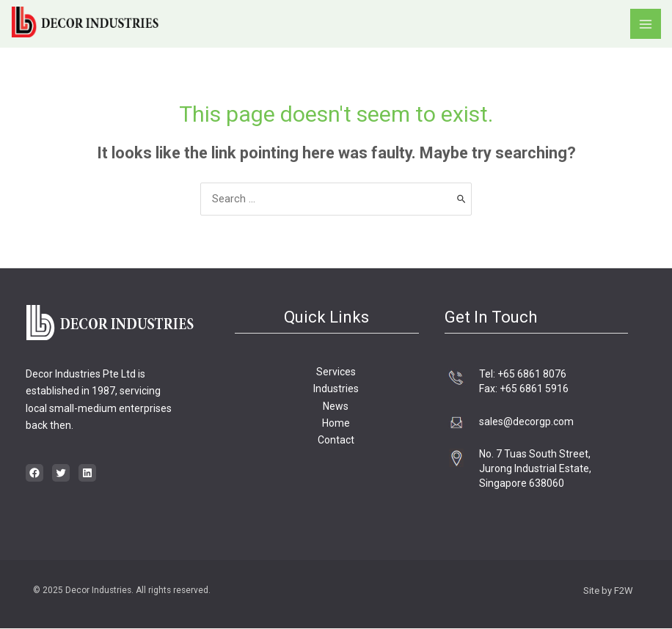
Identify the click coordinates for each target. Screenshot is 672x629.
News (336, 406)
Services (336, 372)
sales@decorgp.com (526, 422)
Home (336, 423)
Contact (336, 441)
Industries (336, 389)
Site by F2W (608, 591)
